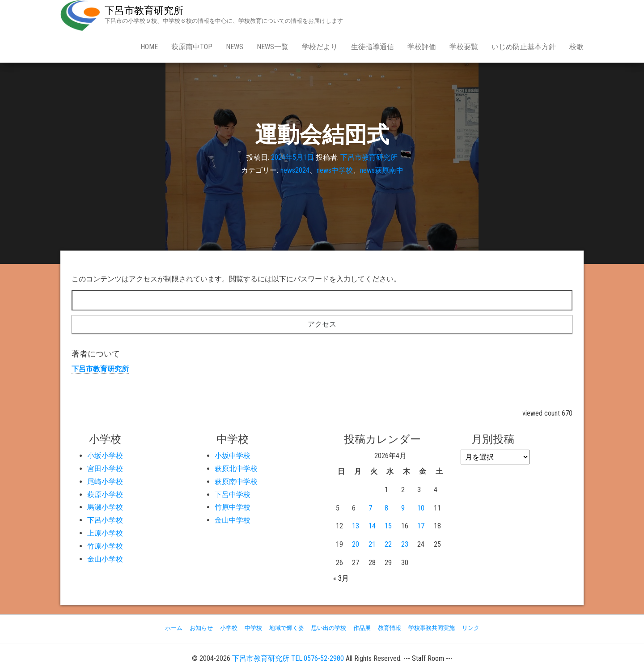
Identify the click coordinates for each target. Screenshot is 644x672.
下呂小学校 (105, 520)
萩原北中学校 (236, 469)
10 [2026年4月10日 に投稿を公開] (421, 508)
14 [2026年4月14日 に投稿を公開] (372, 526)
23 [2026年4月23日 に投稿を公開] (405, 544)
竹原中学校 (233, 507)
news (235, 47)
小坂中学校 (233, 456)
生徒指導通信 (373, 47)
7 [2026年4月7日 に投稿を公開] (370, 508)
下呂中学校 (233, 495)
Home (149, 47)
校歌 (576, 47)
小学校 (229, 628)
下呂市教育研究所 (144, 11)
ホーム (174, 628)
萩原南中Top (192, 47)
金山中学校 (233, 520)
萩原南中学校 (236, 482)
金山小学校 (105, 559)
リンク (471, 628)
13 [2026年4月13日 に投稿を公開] (356, 526)
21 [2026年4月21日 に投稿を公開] (372, 544)
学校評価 (422, 47)
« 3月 (341, 578)
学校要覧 (464, 47)
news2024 (295, 170)
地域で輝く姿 (287, 628)
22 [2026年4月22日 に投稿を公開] (388, 544)
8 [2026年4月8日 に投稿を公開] (386, 508)
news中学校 (335, 170)
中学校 (253, 628)
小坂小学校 (105, 456)
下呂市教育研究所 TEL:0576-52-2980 (288, 658)
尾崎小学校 (105, 482)
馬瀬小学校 (105, 507)
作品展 (362, 628)
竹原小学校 (105, 546)
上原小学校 (105, 533)
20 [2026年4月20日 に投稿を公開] (356, 544)
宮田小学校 (105, 469)
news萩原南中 (382, 170)
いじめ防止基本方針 (524, 47)
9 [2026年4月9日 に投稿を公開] (403, 508)
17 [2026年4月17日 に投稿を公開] (421, 526)
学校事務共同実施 (432, 628)
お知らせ (201, 628)
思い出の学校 (329, 628)
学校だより (320, 47)
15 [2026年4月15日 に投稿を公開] (388, 526)
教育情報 (390, 628)
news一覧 (273, 47)
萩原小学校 (105, 495)
